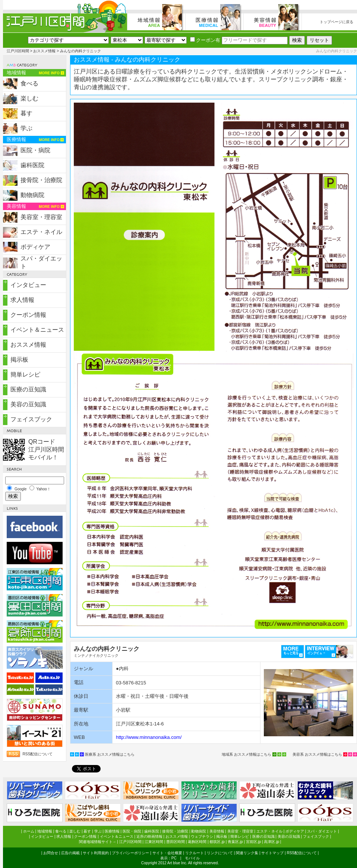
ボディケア (35, 247)
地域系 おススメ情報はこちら (247, 754)
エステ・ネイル (41, 232)
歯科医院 (32, 165)
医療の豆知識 (28, 389)
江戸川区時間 (18, 51)
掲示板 (19, 360)
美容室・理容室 (41, 217)
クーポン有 (205, 40)
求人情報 (22, 300)
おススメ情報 (44, 51)
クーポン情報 (28, 315)
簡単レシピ (25, 374)
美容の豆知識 (28, 404)
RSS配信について (38, 754)
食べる (29, 83)
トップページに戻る (337, 22)
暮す (26, 113)
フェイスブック (31, 419)
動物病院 (32, 195)
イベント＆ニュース (37, 330)
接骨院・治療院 (41, 180)
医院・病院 (35, 150)
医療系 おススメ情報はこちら (110, 754)
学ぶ (26, 128)
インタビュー (28, 285)
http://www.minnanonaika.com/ (149, 737)
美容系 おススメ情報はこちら (317, 754)
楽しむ (29, 98)
